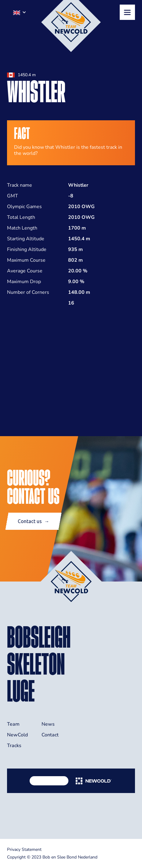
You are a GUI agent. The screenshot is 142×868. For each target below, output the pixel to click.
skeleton (36, 664)
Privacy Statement (24, 849)
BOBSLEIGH (39, 637)
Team (13, 724)
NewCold (17, 735)
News (48, 724)
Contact (50, 735)
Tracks (14, 746)
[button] (20, 12)
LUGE (21, 691)
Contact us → (33, 521)
